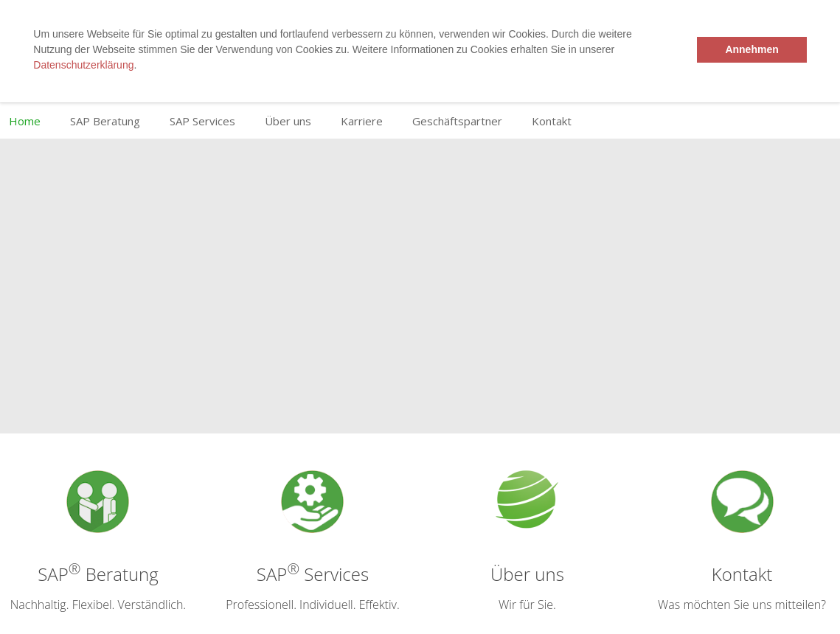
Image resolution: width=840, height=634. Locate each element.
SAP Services (202, 121)
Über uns (288, 121)
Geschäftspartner (457, 121)
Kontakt (552, 121)
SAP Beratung (105, 121)
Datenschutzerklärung (83, 65)
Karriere (362, 121)
